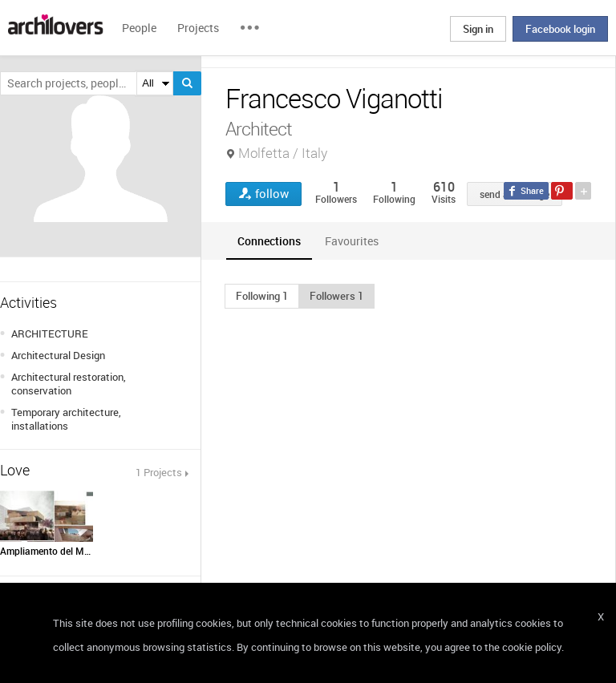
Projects (198, 28)
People (139, 28)
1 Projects (159, 472)
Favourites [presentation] (352, 241)
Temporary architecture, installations (66, 419)
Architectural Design (58, 355)
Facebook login (560, 29)
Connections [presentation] (269, 241)
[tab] (269, 241)
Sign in (478, 29)
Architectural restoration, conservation (69, 384)
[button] (262, 296)
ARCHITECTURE (50, 333)
